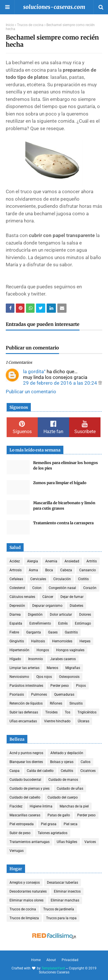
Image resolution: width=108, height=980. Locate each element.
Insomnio (36, 659)
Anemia (51, 561)
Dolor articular (61, 615)
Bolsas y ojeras (62, 762)
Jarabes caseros (63, 659)
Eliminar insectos (67, 891)
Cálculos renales (22, 597)
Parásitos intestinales (26, 686)
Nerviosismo (19, 677)
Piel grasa (49, 824)
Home (36, 960)
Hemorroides (62, 641)
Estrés (63, 623)
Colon (37, 588)
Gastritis (71, 632)
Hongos (43, 650)
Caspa (15, 771)
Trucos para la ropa (61, 918)
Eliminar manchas (65, 900)
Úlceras (84, 721)
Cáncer (48, 597)
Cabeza (66, 570)
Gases (53, 632)
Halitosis (38, 641)
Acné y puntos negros (26, 753)
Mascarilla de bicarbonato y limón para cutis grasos (64, 506)
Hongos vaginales (70, 650)
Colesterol (17, 588)
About (51, 960)
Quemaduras (64, 695)
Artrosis (16, 570)
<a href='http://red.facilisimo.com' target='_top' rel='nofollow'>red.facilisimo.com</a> (54, 936)
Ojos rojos (44, 677)
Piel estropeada (22, 824)
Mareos (52, 668)
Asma (33, 570)
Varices (90, 842)
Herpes (85, 641)
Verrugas (17, 851)
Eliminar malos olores (26, 900)
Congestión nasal (62, 588)
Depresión (17, 606)
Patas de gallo (59, 815)
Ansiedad (72, 561)
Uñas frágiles (67, 842)
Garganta (34, 632)
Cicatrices (88, 771)
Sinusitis (76, 703)
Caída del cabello (40, 771)
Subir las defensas (24, 712)
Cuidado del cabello (25, 797)
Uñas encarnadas (23, 721)
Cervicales (38, 579)
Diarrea (15, 615)
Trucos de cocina (30, 25)
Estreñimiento (40, 623)
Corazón (90, 588)
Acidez (15, 561)
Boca (49, 570)
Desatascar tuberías (62, 883)
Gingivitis (17, 641)
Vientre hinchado (57, 721)
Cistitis (83, 579)
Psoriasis (17, 695)
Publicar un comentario (31, 392)
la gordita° (34, 371)
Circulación (62, 579)
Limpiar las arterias (24, 668)
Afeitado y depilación (67, 753)
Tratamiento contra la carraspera (63, 523)
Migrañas (73, 668)
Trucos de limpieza (24, 918)
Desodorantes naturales (28, 891)
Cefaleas (16, 579)
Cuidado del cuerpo (63, 797)
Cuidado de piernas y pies (30, 789)
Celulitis (67, 771)
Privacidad (70, 960)
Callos (86, 762)
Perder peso (60, 686)
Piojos (81, 686)
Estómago (83, 623)
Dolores (85, 615)
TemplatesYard (53, 968)
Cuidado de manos (63, 780)
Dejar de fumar (72, 597)
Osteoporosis (69, 677)
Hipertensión (19, 650)
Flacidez (16, 806)
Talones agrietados (53, 833)
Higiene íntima (41, 806)
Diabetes (76, 606)
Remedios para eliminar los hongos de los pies (66, 466)
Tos (68, 712)
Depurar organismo (47, 606)
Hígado (15, 659)
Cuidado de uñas (70, 789)
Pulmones (39, 695)
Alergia (33, 561)
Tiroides (51, 712)
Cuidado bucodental (25, 780)
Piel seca (71, 824)
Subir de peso (20, 833)
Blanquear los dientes (26, 762)
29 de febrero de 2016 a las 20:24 (61, 383)
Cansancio (88, 570)
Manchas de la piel (74, 806)
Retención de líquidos (26, 703)
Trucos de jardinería (59, 909)
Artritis (92, 561)
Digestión (35, 615)
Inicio (10, 25)
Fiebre (14, 632)
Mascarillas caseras (25, 815)
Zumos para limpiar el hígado (60, 483)
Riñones (56, 703)
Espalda (16, 623)
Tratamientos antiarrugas (30, 842)
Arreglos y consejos (25, 883)
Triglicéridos (87, 712)
